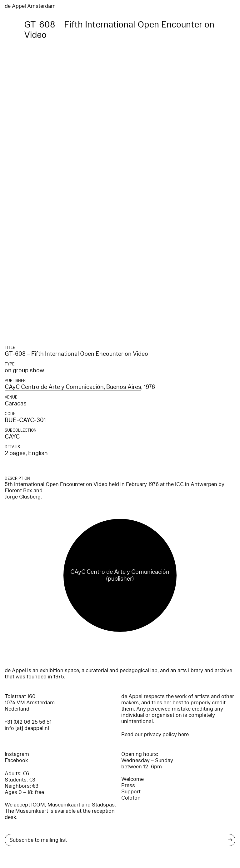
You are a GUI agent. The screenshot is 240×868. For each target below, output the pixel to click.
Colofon (131, 798)
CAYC (12, 437)
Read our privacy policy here (155, 734)
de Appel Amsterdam (30, 6)
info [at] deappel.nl (27, 728)
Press (128, 785)
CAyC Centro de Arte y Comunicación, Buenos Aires (73, 387)
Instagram (17, 754)
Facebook (16, 760)
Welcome (132, 779)
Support (131, 792)
